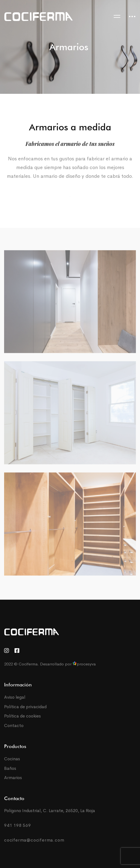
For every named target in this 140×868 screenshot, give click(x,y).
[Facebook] (17, 651)
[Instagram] (7, 651)
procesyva (84, 664)
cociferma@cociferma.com (34, 840)
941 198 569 (18, 825)
